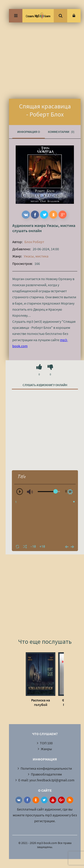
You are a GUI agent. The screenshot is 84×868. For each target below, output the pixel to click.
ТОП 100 (46, 743)
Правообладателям (46, 774)
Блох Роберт (34, 242)
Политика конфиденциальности (46, 768)
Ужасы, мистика (61, 225)
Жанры (46, 749)
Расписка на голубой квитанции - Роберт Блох (41, 702)
